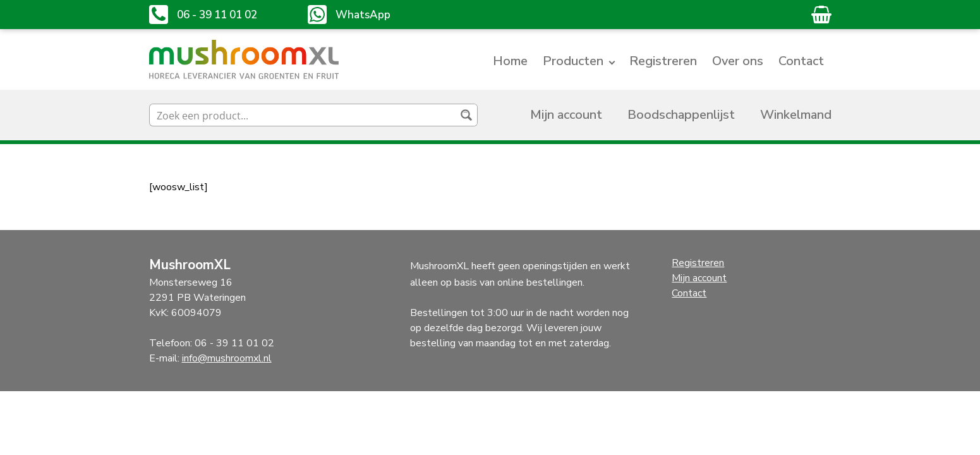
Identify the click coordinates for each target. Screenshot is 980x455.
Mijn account (566, 115)
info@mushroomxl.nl (227, 358)
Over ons (738, 61)
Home (510, 61)
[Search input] (303, 115)
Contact (801, 61)
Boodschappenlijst (681, 115)
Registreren (663, 61)
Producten (573, 61)
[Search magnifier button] (466, 115)
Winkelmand (796, 115)
